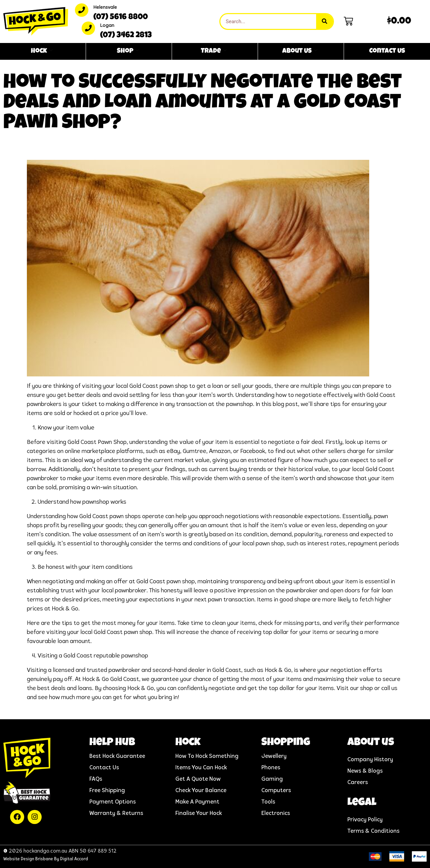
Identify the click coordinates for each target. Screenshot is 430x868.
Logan (107, 26)
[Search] (325, 21)
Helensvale (105, 8)
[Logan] (88, 28)
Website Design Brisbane (28, 859)
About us (371, 743)
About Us (300, 51)
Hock (42, 51)
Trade (214, 51)
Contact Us (387, 51)
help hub (112, 743)
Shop (128, 51)
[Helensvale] (82, 10)
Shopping (286, 743)
